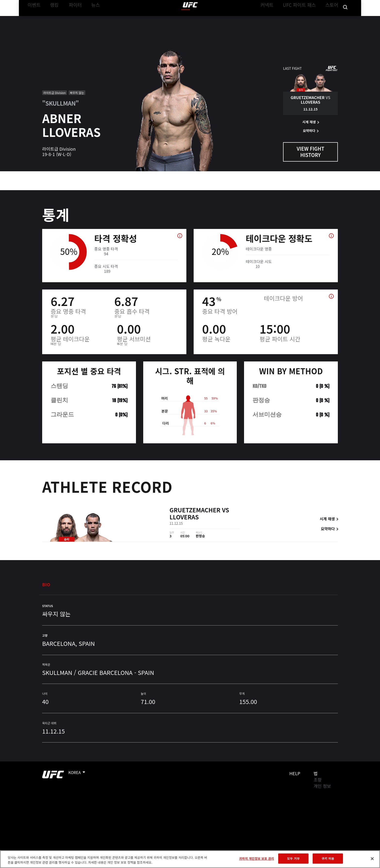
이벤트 (38, 18)
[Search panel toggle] (340, 18)
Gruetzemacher (195, 511)
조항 (318, 780)
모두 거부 (293, 858)
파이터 (77, 18)
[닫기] (372, 859)
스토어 (328, 18)
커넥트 (271, 18)
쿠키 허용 (328, 858)
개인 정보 (322, 786)
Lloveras (184, 518)
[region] (190, 859)
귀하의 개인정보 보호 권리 (256, 858)
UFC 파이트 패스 (300, 18)
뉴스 (95, 18)
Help (295, 773)
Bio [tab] (46, 584)
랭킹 (56, 18)
